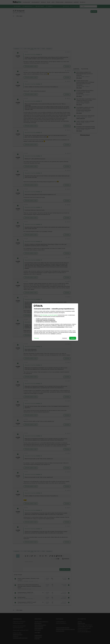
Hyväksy (73, 338)
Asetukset (65, 338)
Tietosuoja (36, 338)
